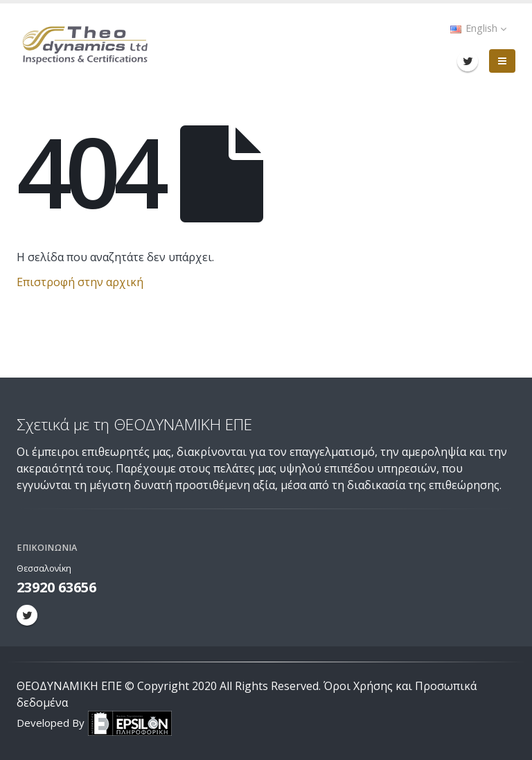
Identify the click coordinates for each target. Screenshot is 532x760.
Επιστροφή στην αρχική (80, 282)
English (478, 28)
